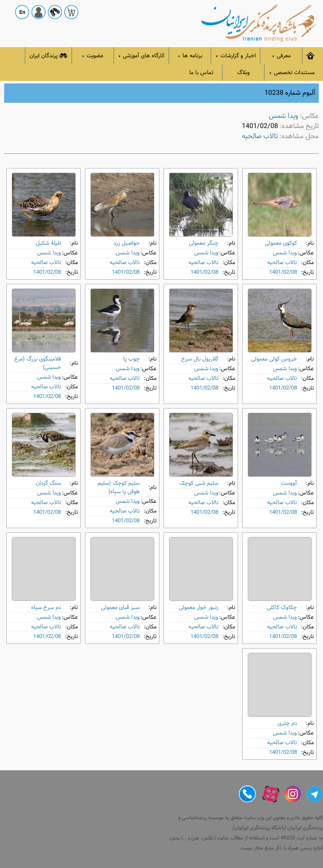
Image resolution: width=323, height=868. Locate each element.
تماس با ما (201, 73)
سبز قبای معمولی (120, 608)
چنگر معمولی (204, 243)
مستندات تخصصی (292, 73)
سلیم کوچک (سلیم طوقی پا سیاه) (119, 487)
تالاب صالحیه (260, 136)
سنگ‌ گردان (48, 483)
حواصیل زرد (127, 243)
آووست (289, 483)
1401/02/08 (283, 272)
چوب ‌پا (131, 359)
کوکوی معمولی (281, 243)
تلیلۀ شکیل (48, 243)
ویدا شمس (283, 116)
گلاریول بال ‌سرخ (200, 359)
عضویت (93, 56)
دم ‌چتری (287, 723)
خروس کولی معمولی (274, 359)
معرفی (281, 56)
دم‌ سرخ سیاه (46, 608)
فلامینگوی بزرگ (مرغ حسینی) (38, 363)
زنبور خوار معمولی (199, 608)
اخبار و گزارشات (236, 56)
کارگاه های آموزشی (142, 56)
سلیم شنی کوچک (199, 483)
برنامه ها (190, 56)
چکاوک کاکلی (282, 608)
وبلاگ (244, 73)
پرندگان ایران (48, 56)
